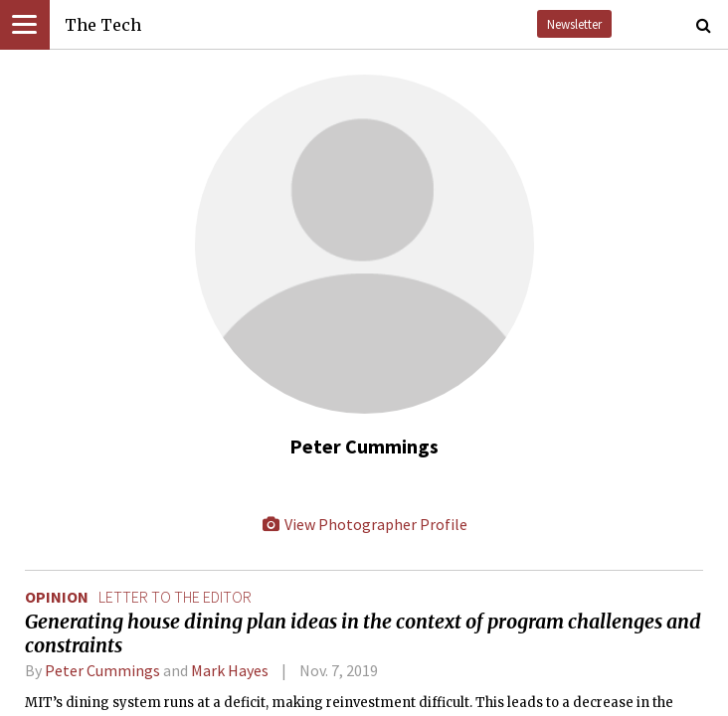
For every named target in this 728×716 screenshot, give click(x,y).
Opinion (57, 597)
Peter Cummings (102, 670)
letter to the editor (175, 597)
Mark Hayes (230, 670)
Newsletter (574, 24)
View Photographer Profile (364, 524)
